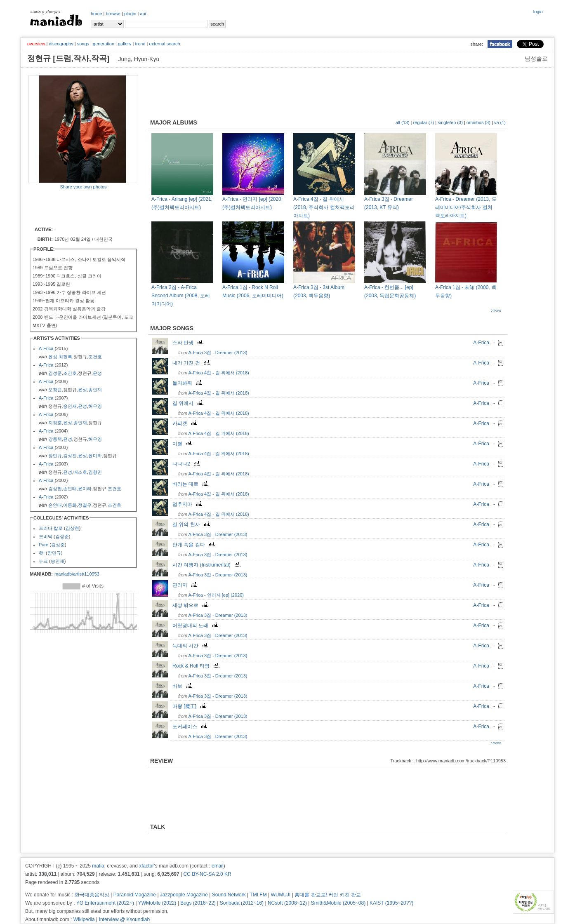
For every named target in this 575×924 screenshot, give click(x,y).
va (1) (500, 122)
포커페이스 (191, 727)
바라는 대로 (191, 484)
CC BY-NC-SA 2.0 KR (207, 874)
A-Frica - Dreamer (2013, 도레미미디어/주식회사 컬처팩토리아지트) (466, 207)
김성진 (70, 456)
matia (98, 866)
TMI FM (258, 895)
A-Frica (46, 348)
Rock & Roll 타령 (197, 666)
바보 (183, 686)
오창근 (55, 390)
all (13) (403, 122)
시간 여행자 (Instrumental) (207, 565)
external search (164, 44)
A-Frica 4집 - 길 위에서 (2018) (218, 373)
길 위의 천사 (192, 524)
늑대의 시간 (191, 646)
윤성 (53, 357)
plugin (130, 14)
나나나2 (187, 464)
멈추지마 (188, 504)
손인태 (70, 489)
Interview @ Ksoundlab (125, 919)
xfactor (146, 866)
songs (83, 44)
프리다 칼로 (51, 528)
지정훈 (55, 423)
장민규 (55, 456)
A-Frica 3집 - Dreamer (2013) (218, 353)
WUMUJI (280, 895)
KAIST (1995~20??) (391, 903)
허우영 (95, 406)
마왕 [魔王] (190, 706)
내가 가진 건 (192, 363)
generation (104, 44)
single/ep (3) (450, 122)
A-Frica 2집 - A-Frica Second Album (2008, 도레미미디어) (181, 296)
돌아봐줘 (188, 383)
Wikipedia (84, 919)
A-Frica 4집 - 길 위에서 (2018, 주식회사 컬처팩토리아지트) (324, 207)
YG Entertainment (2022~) (105, 903)
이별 (183, 444)
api (143, 14)
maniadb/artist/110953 (77, 574)
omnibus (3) (478, 122)
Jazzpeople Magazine (184, 895)
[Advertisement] (77, 207)
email (218, 866)
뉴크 (43, 561)
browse (113, 14)
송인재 (95, 390)
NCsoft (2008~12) (287, 903)
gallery (125, 44)
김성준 (55, 373)
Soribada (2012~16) (242, 903)
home (97, 14)
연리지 (186, 585)
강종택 (55, 439)
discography (61, 44)
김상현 (55, 489)
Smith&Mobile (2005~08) (338, 903)
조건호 (95, 357)
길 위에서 (189, 403)
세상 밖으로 (191, 605)
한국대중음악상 (92, 895)
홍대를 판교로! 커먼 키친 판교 (328, 895)
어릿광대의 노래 (196, 625)
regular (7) (424, 122)
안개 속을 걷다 (195, 545)
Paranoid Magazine (135, 895)
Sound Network (229, 895)
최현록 (65, 357)
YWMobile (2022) (157, 903)
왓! (42, 553)
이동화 (70, 505)
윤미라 (95, 456)
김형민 (95, 472)
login (538, 12)
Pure (44, 545)
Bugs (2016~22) (198, 903)
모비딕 (46, 536)
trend (140, 44)
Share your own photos (83, 187)
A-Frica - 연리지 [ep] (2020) (216, 595)
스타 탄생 (189, 343)
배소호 (80, 472)
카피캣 (186, 423)
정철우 (85, 505)
